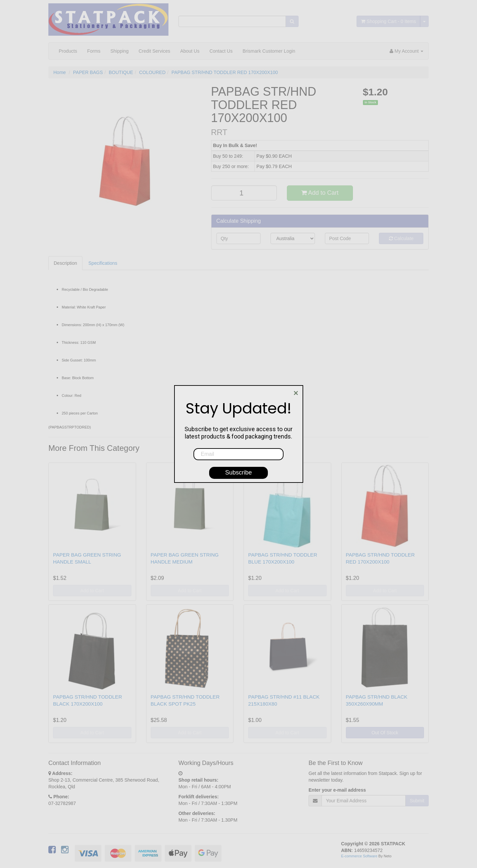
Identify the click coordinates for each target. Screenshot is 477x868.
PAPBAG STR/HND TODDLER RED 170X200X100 (225, 72)
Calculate (401, 238)
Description (65, 263)
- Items (388, 21)
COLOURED (152, 72)
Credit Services (154, 51)
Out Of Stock (385, 733)
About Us (190, 51)
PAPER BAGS (88, 72)
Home (60, 72)
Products (68, 51)
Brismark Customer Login (269, 51)
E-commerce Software (359, 856)
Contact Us (221, 51)
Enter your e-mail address (337, 790)
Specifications (103, 263)
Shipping (120, 51)
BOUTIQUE (121, 72)
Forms (94, 51)
